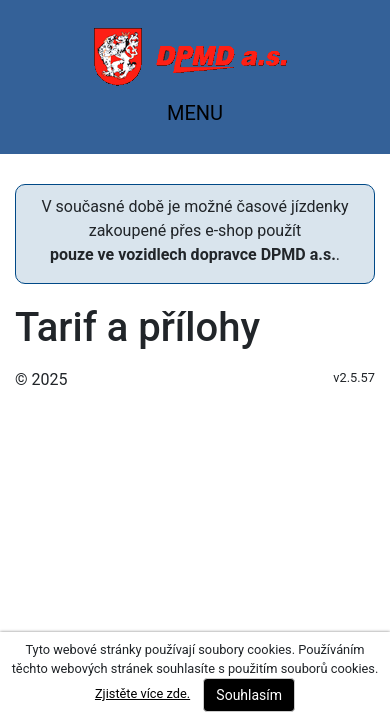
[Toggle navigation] (195, 118)
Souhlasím (249, 695)
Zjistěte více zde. (142, 693)
